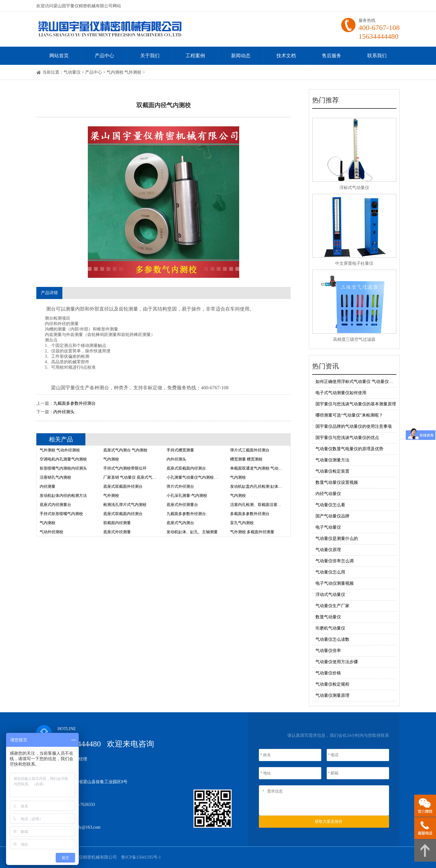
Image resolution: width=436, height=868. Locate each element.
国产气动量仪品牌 (332, 516)
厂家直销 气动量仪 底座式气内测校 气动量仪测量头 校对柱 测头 (159, 477)
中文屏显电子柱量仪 (354, 263)
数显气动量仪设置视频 (337, 482)
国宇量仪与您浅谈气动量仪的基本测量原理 (356, 404)
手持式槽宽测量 (180, 450)
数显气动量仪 (328, 617)
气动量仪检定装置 (332, 471)
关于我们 (150, 56)
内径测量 (48, 486)
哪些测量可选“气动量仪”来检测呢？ (349, 415)
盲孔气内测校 (242, 523)
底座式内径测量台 (55, 505)
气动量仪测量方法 (332, 460)
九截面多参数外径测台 (74, 403)
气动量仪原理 (328, 550)
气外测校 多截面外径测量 (252, 532)
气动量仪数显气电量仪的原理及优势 (349, 449)
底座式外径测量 (117, 532)
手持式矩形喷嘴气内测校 (61, 514)
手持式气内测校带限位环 (125, 468)
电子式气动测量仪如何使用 (341, 393)
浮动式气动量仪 (330, 595)
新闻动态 (241, 56)
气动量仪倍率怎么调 (335, 561)
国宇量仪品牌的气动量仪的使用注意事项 (354, 426)
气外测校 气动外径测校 (60, 450)
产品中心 (104, 56)
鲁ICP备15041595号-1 (141, 857)
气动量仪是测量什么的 (337, 539)
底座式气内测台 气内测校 (125, 450)
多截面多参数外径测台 (250, 514)
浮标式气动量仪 (354, 188)
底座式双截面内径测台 (186, 468)
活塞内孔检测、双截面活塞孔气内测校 (264, 505)
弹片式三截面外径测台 (250, 450)
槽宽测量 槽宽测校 (246, 459)
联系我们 (377, 56)
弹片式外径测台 (180, 486)
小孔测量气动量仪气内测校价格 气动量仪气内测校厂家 (214, 477)
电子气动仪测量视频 (335, 583)
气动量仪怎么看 (330, 505)
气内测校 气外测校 (124, 72)
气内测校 (111, 459)
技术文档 (286, 56)
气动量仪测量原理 (332, 695)
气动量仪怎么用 (330, 572)
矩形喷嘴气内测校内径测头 (63, 468)
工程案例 (195, 56)
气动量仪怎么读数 (332, 639)
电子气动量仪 (328, 527)
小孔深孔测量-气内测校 (187, 496)
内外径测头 (64, 412)
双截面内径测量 (117, 523)
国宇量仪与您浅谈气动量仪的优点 (347, 438)
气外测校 (111, 496)
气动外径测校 (51, 532)
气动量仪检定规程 (332, 684)
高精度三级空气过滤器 (354, 339)
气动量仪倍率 (328, 651)
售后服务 (332, 56)
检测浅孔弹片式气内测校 (125, 505)
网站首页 (59, 56)
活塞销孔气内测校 (55, 477)
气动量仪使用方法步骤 (337, 662)
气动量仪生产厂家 (332, 606)
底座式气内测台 (180, 523)
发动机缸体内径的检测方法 (63, 496)
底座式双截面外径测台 (123, 486)
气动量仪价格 (328, 673)
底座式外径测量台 (182, 505)
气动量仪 (72, 72)
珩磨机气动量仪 (330, 628)
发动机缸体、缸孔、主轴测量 (192, 532)
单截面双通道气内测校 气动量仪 (258, 468)
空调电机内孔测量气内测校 (63, 459)
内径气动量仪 (328, 494)
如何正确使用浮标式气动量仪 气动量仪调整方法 (361, 382)
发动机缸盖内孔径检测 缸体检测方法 (262, 486)
